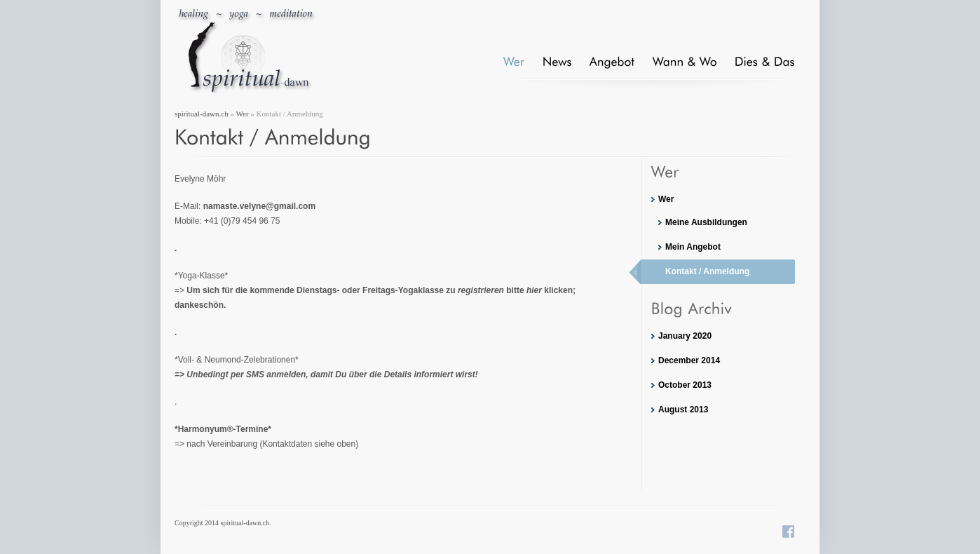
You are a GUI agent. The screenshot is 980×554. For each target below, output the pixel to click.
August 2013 (683, 410)
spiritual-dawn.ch (202, 114)
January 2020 (685, 336)
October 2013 (685, 385)
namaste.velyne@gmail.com (259, 206)
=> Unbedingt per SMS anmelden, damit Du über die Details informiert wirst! (326, 374)
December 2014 (689, 360)
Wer (243, 114)
